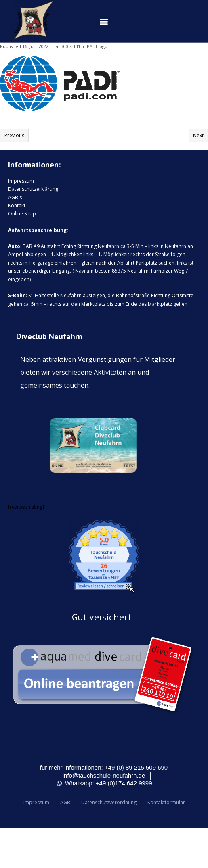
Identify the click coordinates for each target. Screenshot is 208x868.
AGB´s (15, 197)
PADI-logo (97, 46)
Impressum (21, 181)
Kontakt (17, 206)
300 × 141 (71, 46)
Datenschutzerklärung (33, 189)
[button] (104, 21)
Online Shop (22, 214)
